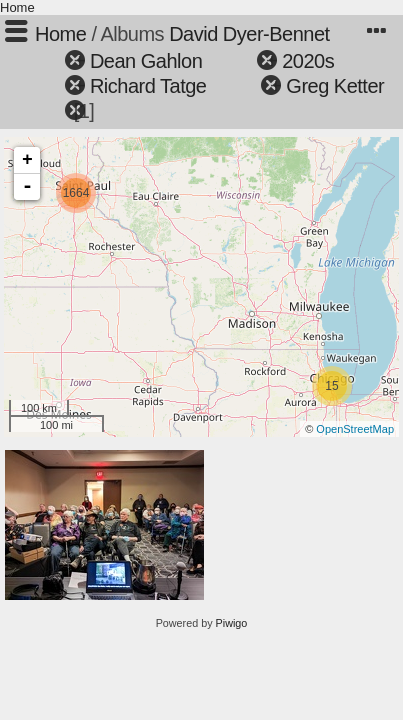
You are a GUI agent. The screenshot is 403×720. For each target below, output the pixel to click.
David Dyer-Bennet (249, 34)
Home (17, 7)
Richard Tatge (148, 86)
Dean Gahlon (146, 61)
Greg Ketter (335, 86)
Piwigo (232, 623)
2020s (308, 61)
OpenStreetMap (355, 429)
